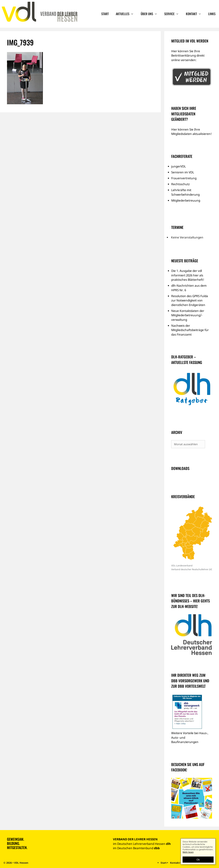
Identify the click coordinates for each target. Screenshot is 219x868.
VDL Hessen (21, 863)
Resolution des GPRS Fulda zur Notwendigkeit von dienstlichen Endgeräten (190, 300)
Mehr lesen (188, 852)
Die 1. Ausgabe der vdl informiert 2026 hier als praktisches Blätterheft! (188, 275)
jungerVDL (179, 166)
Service (173, 14)
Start (105, 14)
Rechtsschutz (180, 184)
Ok (198, 860)
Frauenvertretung (184, 178)
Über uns (151, 14)
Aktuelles (126, 14)
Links (212, 14)
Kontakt (195, 14)
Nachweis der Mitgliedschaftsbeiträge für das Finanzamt (190, 330)
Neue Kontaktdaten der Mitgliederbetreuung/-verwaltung (188, 315)
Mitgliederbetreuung (186, 200)
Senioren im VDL (183, 172)
